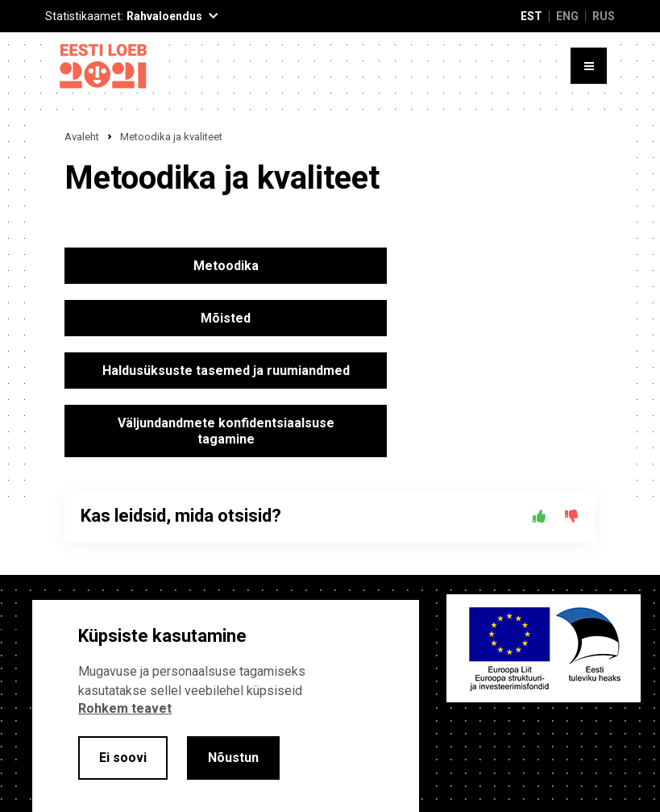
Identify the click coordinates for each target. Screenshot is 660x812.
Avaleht (82, 137)
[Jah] (539, 516)
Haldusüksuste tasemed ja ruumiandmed (226, 371)
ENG (567, 16)
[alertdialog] (226, 706)
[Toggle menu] (589, 66)
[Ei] (571, 516)
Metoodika (226, 266)
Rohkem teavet (125, 708)
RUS (604, 16)
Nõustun (233, 758)
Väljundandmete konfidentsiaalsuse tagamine (226, 431)
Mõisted (226, 318)
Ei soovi (123, 758)
